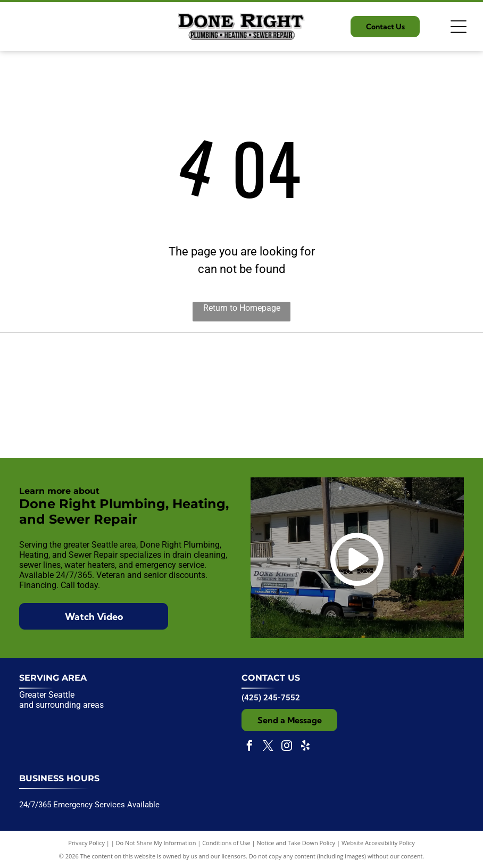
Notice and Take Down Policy (296, 843)
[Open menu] (459, 27)
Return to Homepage (242, 308)
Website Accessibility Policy (378, 843)
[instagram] (287, 747)
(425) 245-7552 (271, 698)
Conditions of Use (226, 843)
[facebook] (249, 747)
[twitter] (268, 747)
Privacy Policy (86, 843)
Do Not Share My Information (156, 843)
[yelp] (305, 747)
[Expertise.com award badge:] (241, 395)
